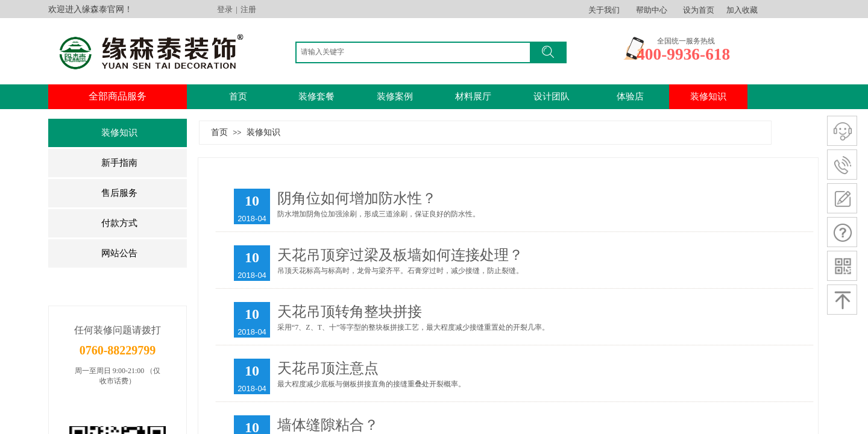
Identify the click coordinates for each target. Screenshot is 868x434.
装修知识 (119, 133)
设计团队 (552, 96)
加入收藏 (742, 10)
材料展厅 (473, 96)
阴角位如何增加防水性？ (357, 198)
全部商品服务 (118, 96)
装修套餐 (316, 96)
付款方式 (119, 223)
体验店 (630, 96)
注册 (248, 9)
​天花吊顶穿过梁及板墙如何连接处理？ (400, 255)
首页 (238, 96)
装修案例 (395, 96)
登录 (225, 9)
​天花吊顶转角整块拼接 (350, 312)
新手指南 (119, 163)
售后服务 (119, 193)
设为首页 (699, 10)
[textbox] (416, 52)
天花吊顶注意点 (328, 368)
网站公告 (119, 253)
